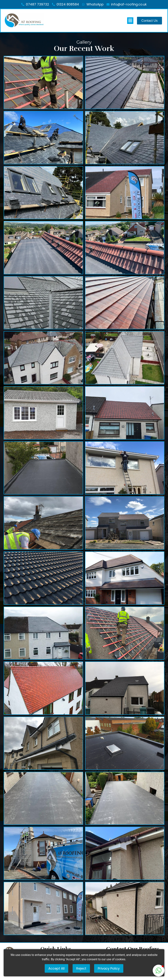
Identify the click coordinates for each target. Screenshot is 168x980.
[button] (159, 971)
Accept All (56, 968)
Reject (81, 968)
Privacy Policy (109, 968)
